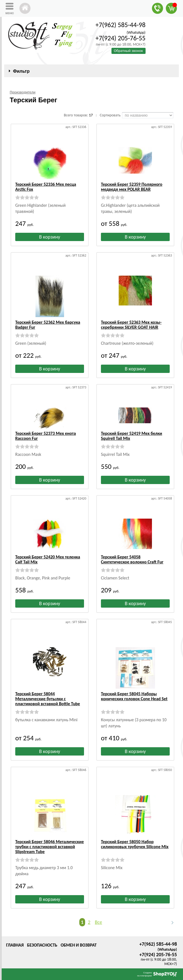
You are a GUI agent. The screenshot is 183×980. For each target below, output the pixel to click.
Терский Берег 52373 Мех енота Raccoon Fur (46, 436)
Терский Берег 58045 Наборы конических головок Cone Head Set (134, 696)
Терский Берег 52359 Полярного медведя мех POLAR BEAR (132, 187)
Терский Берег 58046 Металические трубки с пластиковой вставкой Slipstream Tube (49, 847)
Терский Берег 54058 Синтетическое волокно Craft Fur (132, 559)
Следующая (170, 922)
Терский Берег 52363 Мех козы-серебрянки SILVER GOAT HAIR (131, 325)
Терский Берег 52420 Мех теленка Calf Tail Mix (48, 559)
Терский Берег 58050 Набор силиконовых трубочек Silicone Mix (135, 844)
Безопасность (42, 945)
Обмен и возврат (79, 945)
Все (98, 922)
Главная (15, 945)
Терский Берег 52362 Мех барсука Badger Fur (48, 325)
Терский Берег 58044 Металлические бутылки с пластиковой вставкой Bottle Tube (48, 699)
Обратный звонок (129, 51)
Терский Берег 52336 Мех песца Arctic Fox (46, 187)
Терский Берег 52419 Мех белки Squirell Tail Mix (132, 436)
